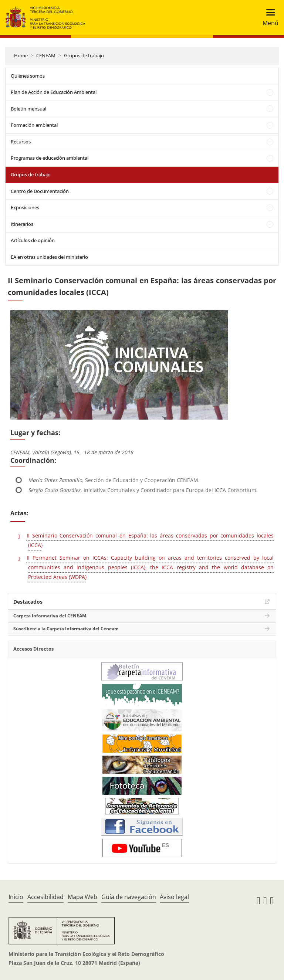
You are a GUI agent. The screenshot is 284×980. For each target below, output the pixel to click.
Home (21, 55)
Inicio (16, 897)
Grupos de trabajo (84, 55)
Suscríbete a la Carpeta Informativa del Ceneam (66, 629)
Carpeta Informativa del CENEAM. (50, 616)
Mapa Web (82, 897)
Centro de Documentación (40, 191)
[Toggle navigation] (268, 18)
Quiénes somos (28, 76)
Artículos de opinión (33, 240)
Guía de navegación (129, 897)
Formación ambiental (34, 125)
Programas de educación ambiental (50, 158)
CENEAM (46, 55)
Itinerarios (22, 224)
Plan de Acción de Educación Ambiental (54, 92)
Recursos (21, 142)
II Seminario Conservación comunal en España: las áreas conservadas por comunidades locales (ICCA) (150, 540)
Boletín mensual (28, 109)
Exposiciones (25, 207)
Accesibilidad (45, 897)
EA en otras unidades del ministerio (49, 257)
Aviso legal (174, 897)
